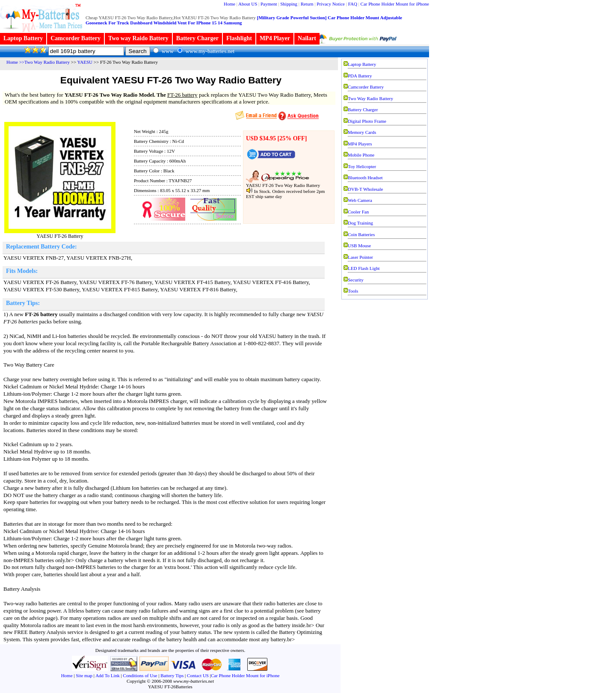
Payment (269, 4)
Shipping (289, 4)
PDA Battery (360, 76)
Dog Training (360, 223)
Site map (84, 675)
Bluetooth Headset (365, 178)
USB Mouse (359, 246)
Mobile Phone (361, 155)
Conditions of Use (140, 675)
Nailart (307, 38)
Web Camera (360, 200)
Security (356, 280)
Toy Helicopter (362, 166)
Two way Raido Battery (138, 38)
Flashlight (239, 38)
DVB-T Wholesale (365, 189)
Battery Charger (197, 38)
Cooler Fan (358, 212)
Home (230, 4)
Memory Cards (362, 132)
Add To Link (107, 675)
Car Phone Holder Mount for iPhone (395, 4)
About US (248, 4)
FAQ (353, 4)
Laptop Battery (23, 38)
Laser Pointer (360, 257)
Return (307, 4)
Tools (353, 291)
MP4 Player (275, 38)
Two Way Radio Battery (370, 98)
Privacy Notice (331, 4)
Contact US (198, 675)
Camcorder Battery (76, 38)
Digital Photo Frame (367, 121)
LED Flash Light (364, 268)
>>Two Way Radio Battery (44, 62)
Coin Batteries (361, 234)
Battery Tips (172, 675)
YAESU (85, 62)
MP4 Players (360, 144)
